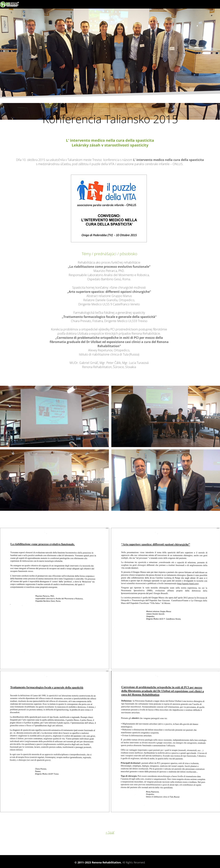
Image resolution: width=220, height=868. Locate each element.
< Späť (110, 832)
